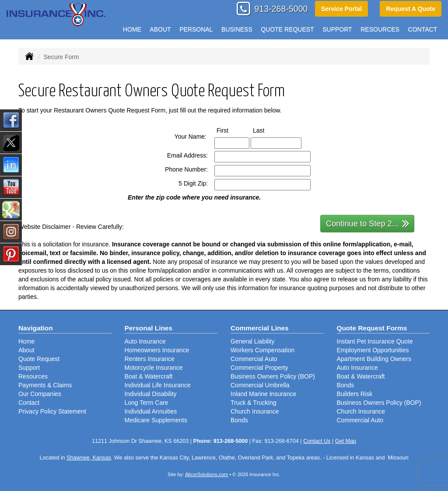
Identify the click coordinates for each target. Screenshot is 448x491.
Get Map (346, 441)
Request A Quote (411, 9)
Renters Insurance (150, 359)
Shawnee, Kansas (89, 458)
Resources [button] (380, 29)
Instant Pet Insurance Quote (375, 341)
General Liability (252, 341)
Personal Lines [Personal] (149, 328)
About (26, 350)
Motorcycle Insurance (154, 368)
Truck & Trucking (254, 403)
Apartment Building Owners (374, 359)
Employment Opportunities (373, 350)
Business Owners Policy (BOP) (273, 376)
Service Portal (341, 9)
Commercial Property (259, 368)
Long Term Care (147, 403)
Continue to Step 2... (368, 223)
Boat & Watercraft (149, 376)
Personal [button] (196, 29)
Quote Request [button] (287, 29)
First (231, 130)
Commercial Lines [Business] (260, 328)
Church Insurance (255, 411)
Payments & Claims (45, 385)
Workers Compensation (262, 350)
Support (29, 368)
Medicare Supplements (156, 420)
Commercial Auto (254, 359)
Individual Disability (151, 394)
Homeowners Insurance (157, 350)
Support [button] (337, 29)
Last (267, 130)
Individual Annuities (151, 411)
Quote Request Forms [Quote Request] (372, 328)
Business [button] (237, 29)
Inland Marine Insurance (263, 394)
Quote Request (39, 359)
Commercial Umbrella (260, 385)
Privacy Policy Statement (52, 411)
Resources (33, 376)
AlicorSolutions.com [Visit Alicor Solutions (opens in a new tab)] (206, 474)
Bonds (239, 420)
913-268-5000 (281, 9)
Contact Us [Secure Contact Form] (317, 441)
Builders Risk (355, 394)
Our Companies (40, 394)
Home (132, 29)
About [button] (160, 29)
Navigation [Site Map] (36, 328)
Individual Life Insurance (158, 385)
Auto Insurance (145, 341)
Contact (423, 29)
